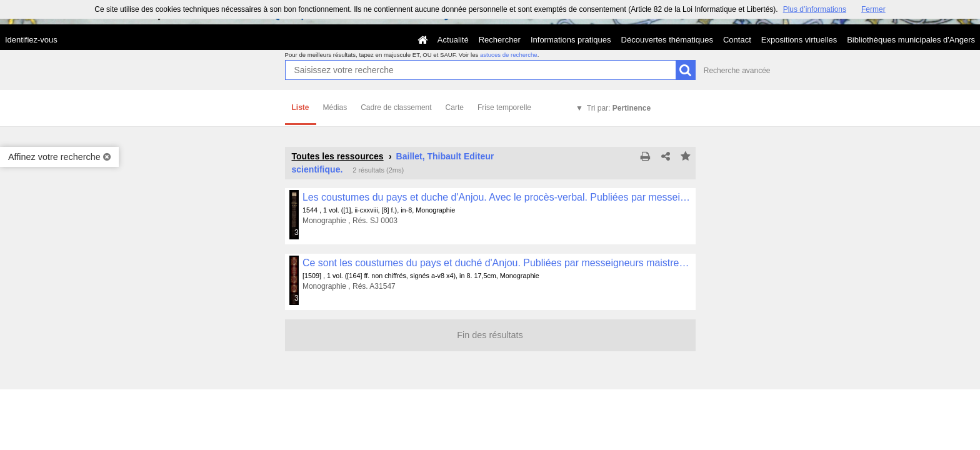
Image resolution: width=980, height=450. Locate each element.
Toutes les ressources (338, 156)
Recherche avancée (737, 71)
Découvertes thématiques (667, 40)
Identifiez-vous (31, 40)
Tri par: (619, 108)
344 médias (297, 298)
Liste (301, 107)
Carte (455, 107)
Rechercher (500, 40)
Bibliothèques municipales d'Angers (911, 40)
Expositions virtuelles (799, 40)
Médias (335, 107)
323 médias (297, 232)
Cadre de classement (396, 107)
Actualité (453, 40)
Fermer (873, 9)
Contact (737, 40)
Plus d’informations (815, 9)
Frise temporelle (504, 107)
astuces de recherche (509, 55)
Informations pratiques (571, 40)
